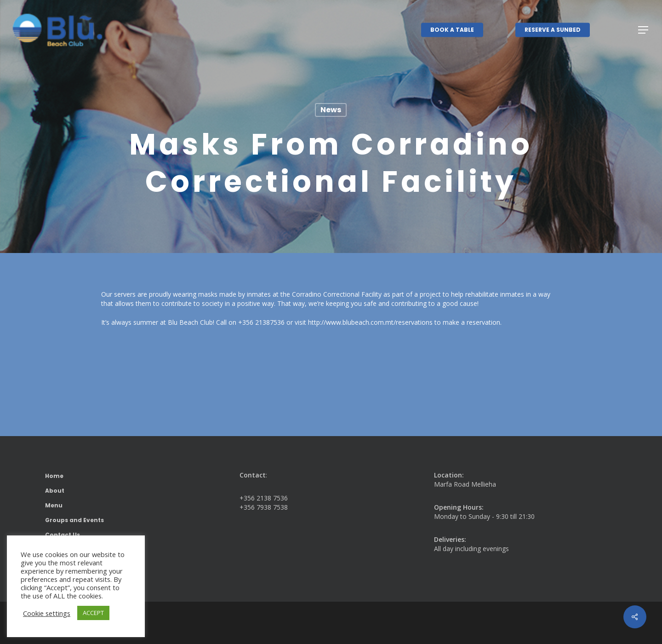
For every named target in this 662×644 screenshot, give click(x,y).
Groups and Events (74, 520)
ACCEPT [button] (93, 613)
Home (54, 476)
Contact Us (63, 535)
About (55, 491)
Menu (54, 505)
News (331, 110)
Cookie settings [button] (47, 613)
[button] (644, 30)
